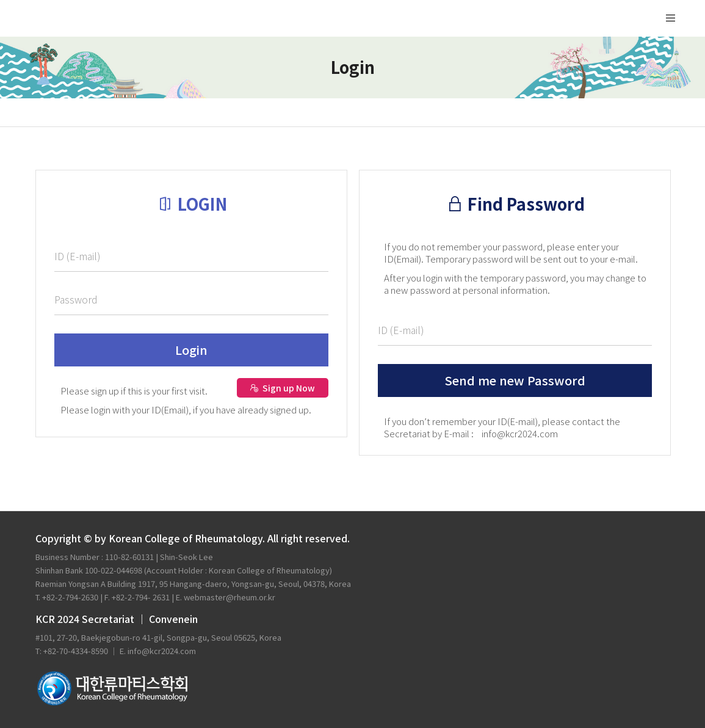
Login (191, 350)
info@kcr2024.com (520, 433)
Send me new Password (515, 380)
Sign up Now (282, 388)
